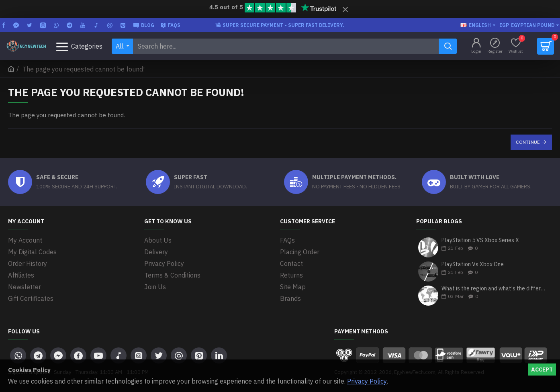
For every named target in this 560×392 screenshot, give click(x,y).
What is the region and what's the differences (494, 289)
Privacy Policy (367, 381)
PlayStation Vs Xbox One (473, 264)
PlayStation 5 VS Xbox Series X (480, 240)
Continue (528, 142)
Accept (542, 370)
